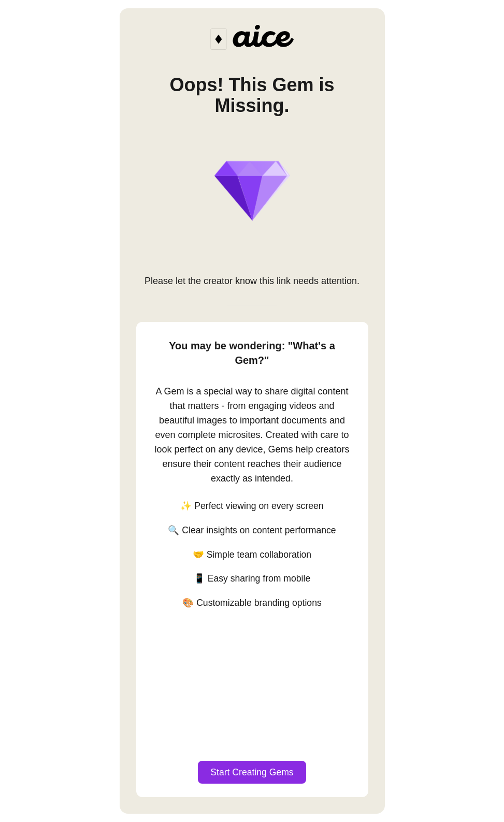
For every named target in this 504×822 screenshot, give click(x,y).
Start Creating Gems (252, 772)
